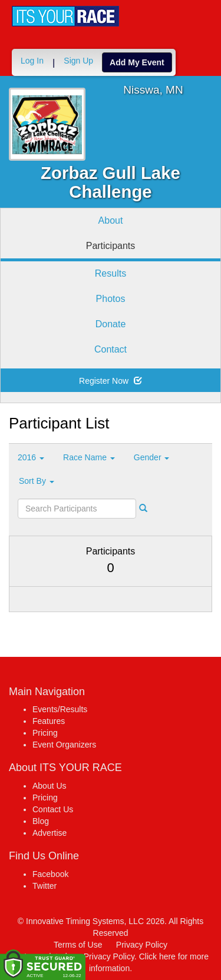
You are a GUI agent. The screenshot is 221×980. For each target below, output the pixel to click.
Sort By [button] (37, 481)
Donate (111, 324)
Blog (41, 821)
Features (49, 721)
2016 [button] (31, 457)
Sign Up (78, 61)
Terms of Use (78, 945)
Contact (111, 349)
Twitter (44, 886)
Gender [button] (152, 457)
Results (111, 273)
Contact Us (53, 809)
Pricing (45, 733)
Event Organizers (64, 745)
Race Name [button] (89, 457)
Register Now (111, 381)
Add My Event (137, 62)
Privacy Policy (142, 945)
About (111, 220)
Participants (111, 246)
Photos (111, 299)
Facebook (50, 874)
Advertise (50, 833)
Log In (32, 61)
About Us (50, 786)
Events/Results (60, 709)
